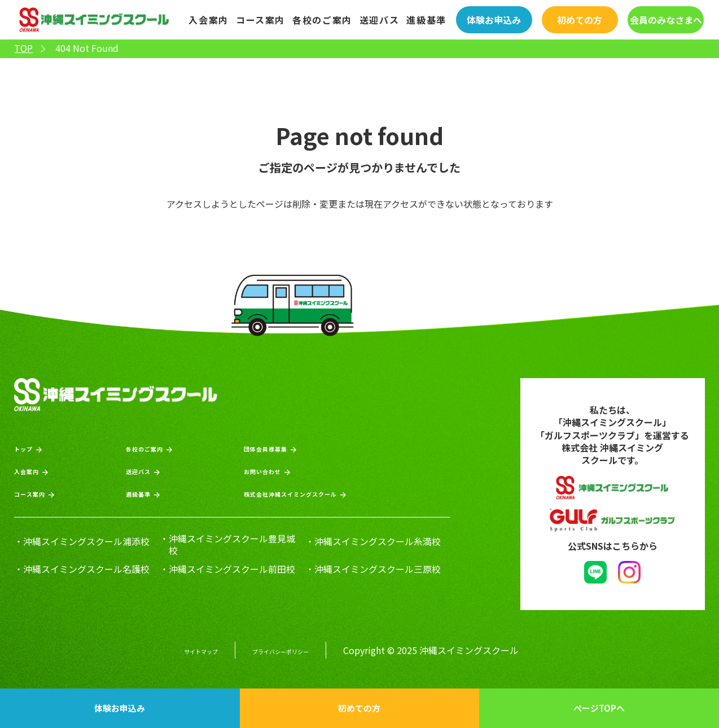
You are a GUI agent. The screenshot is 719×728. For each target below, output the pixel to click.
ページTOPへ (599, 708)
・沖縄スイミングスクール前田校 (227, 568)
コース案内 (260, 20)
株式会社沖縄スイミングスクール (305, 492)
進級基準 (426, 20)
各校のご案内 (322, 20)
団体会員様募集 (266, 447)
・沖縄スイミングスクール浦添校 (82, 540)
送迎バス (379, 20)
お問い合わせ (261, 469)
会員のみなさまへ (666, 20)
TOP (23, 48)
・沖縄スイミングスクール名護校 (82, 568)
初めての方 (580, 20)
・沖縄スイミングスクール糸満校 (373, 540)
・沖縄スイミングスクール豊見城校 (227, 543)
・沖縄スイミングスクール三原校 (373, 568)
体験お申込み (494, 20)
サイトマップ (184, 646)
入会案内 (208, 20)
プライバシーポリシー (291, 646)
